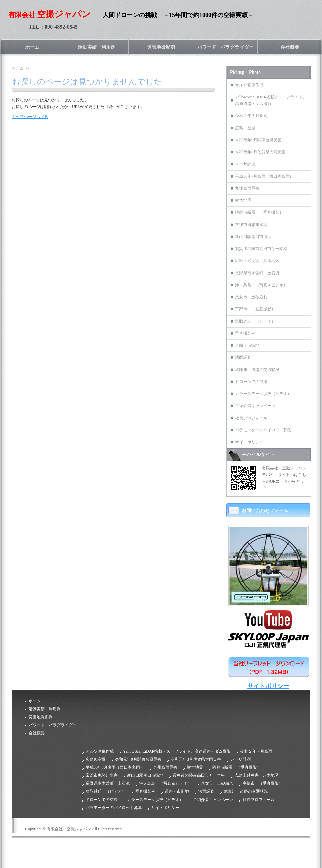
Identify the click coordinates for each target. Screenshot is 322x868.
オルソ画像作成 (249, 85)
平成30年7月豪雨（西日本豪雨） (264, 176)
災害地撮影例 (161, 47)
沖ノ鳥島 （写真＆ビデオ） (261, 285)
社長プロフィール (251, 418)
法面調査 (243, 357)
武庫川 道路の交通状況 (257, 370)
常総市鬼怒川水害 (251, 225)
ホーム (32, 47)
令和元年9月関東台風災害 (258, 140)
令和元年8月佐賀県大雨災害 (260, 152)
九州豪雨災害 (247, 188)
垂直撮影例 (245, 333)
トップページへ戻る (30, 117)
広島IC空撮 (245, 128)
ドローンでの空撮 (251, 382)
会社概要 (290, 47)
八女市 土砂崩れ (251, 297)
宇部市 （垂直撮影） (255, 309)
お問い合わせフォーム (265, 510)
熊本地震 (243, 200)
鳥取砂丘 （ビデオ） (255, 321)
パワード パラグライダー (225, 47)
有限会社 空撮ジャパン (69, 829)
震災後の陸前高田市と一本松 (261, 249)
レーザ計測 (245, 164)
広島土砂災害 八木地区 (257, 261)
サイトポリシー (249, 442)
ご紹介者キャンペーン (255, 406)
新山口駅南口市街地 (253, 237)
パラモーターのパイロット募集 (263, 430)
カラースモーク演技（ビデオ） (263, 394)
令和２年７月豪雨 (251, 116)
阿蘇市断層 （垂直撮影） (259, 212)
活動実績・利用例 (97, 47)
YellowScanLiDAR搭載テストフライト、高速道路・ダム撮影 (271, 100)
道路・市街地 (247, 345)
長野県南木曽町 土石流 (257, 273)
